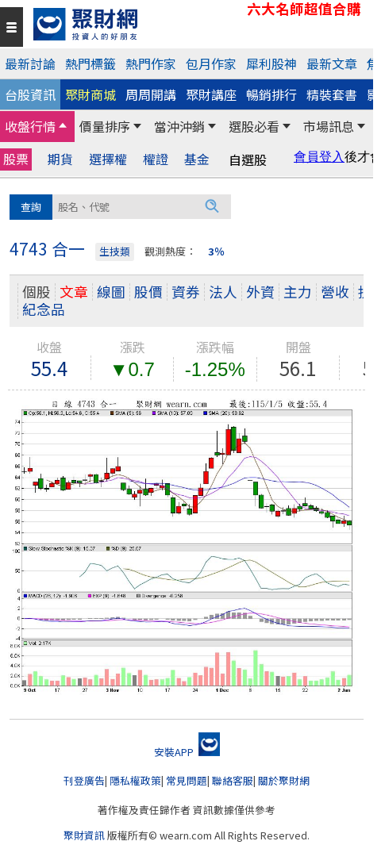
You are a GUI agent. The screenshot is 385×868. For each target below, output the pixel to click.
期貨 (60, 159)
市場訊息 (329, 126)
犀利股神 (271, 63)
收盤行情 (30, 126)
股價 (148, 292)
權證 (156, 159)
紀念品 (44, 309)
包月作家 (211, 63)
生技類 (115, 251)
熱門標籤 (90, 63)
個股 (37, 292)
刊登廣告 (84, 780)
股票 (16, 159)
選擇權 (108, 159)
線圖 (111, 292)
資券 (186, 292)
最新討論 (30, 63)
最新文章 (332, 63)
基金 (197, 159)
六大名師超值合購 (304, 9)
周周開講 (151, 94)
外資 (260, 292)
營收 (335, 292)
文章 (74, 292)
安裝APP (187, 752)
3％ (216, 251)
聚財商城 (90, 94)
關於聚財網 (284, 780)
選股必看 (254, 126)
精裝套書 (332, 94)
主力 (298, 292)
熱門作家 (151, 63)
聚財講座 (211, 94)
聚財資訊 (84, 835)
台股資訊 (30, 94)
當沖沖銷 (179, 126)
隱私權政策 (135, 780)
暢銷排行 (271, 94)
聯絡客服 (233, 780)
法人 (223, 292)
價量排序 (105, 126)
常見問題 (187, 780)
